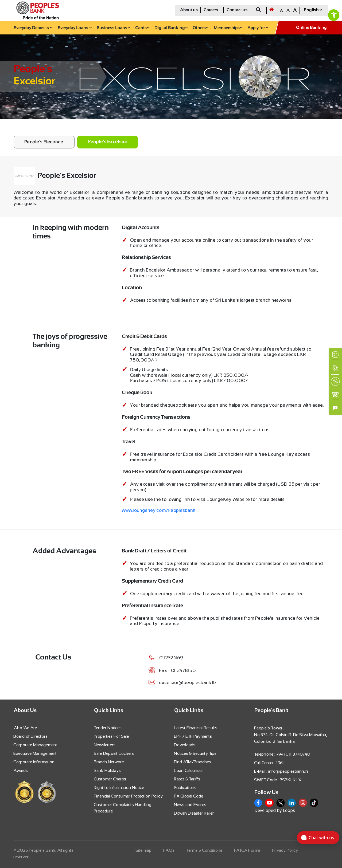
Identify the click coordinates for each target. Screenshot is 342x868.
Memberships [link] (228, 28)
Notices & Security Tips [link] (195, 753)
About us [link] (189, 10)
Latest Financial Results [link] (196, 728)
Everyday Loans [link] (75, 28)
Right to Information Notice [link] (119, 788)
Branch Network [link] (109, 762)
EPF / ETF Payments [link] (193, 736)
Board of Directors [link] (31, 736)
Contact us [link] (237, 10)
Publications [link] (185, 788)
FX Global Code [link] (189, 796)
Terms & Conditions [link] (205, 850)
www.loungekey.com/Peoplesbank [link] (159, 510)
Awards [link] (21, 770)
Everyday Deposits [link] (33, 28)
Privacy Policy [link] (285, 850)
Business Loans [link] (113, 28)
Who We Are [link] (25, 728)
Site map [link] (144, 850)
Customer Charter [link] (110, 779)
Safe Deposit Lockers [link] (114, 753)
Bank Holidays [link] (108, 770)
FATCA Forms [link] (247, 850)
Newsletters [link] (105, 745)
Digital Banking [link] (171, 28)
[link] (334, 15)
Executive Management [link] (35, 753)
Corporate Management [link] (36, 745)
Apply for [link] (258, 28)
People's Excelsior (107, 142)
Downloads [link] (185, 745)
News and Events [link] (190, 805)
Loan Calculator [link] (189, 770)
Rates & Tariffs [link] (187, 779)
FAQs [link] (169, 850)
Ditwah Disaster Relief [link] (194, 813)
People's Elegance (44, 142)
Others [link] (201, 28)
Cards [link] (142, 28)
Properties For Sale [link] (112, 736)
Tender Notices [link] (108, 728)
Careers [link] (211, 10)
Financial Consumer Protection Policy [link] (129, 796)
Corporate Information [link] (34, 762)
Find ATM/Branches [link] (193, 762)
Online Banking (311, 28)
